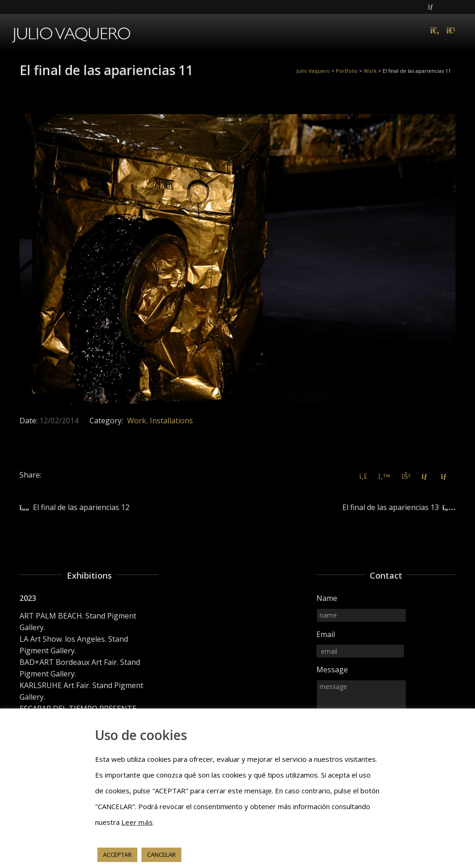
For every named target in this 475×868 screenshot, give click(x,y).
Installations (171, 421)
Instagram (455, 7)
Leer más (137, 822)
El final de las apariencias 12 (81, 507)
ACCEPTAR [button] (117, 855)
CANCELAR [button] (161, 855)
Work (137, 421)
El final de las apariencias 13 (391, 507)
